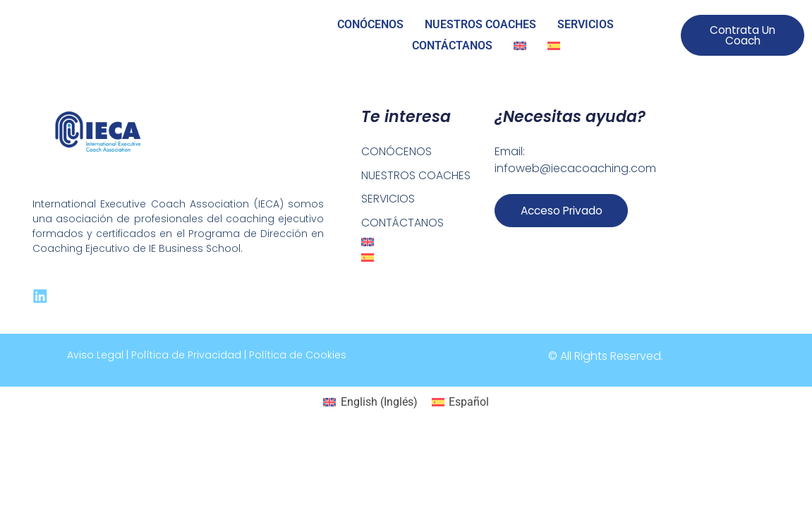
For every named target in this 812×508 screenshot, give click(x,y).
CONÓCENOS (370, 24)
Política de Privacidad (186, 356)
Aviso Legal (95, 356)
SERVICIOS (586, 24)
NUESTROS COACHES (480, 24)
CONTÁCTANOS (452, 46)
